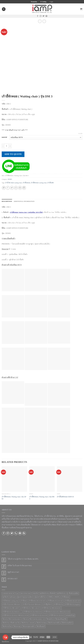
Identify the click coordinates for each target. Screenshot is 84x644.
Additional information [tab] (24, 201)
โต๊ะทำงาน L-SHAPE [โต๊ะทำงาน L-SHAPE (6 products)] (28, 623)
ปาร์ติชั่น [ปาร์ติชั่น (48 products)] (50, 597)
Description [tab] (7, 201)
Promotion (34, 2)
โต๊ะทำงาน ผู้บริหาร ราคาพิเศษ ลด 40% (23, 559)
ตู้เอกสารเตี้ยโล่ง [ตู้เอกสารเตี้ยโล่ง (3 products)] (40, 597)
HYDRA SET (12, 579)
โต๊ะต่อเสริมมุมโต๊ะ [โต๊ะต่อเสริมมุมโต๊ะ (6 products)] (61, 619)
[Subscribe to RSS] (24, 533)
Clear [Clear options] (80, 133)
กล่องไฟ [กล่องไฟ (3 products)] (35, 593)
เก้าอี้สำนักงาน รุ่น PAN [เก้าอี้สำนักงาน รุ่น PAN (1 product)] (56, 615)
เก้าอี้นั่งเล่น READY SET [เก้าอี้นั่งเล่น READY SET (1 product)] (73, 601)
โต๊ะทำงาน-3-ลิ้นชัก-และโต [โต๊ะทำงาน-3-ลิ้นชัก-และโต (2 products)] (11, 623)
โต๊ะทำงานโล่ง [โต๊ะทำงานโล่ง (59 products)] (7, 627)
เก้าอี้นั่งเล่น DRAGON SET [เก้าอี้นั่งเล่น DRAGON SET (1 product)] (37, 601)
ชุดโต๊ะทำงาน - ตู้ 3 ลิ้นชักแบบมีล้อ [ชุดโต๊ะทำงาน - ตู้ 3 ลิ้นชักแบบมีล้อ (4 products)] (68, 593)
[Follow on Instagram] (41, 16)
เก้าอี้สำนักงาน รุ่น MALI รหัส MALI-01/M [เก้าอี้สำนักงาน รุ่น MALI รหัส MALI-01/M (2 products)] (15, 615)
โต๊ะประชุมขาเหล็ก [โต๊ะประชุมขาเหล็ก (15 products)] (28, 627)
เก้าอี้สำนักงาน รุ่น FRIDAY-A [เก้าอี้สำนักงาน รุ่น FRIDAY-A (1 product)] (12, 612)
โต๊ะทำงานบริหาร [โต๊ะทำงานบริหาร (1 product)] (67, 623)
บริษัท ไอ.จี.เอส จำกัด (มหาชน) (20, 565)
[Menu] (4, 9)
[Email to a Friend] (16, 188)
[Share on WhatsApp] (4, 188)
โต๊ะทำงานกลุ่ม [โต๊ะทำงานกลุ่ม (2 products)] (41, 623)
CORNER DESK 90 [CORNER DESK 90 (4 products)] (8, 593)
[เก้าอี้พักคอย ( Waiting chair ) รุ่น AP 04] (14, 479)
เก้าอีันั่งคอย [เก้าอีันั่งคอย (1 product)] (65, 597)
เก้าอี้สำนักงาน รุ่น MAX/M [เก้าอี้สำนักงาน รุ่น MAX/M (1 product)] (39, 615)
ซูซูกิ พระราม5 (13, 572)
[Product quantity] (6, 146)
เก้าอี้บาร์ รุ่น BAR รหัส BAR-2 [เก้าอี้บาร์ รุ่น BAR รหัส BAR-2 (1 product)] (32, 604)
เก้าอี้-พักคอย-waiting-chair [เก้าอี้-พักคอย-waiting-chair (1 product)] (11, 601)
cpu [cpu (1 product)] (17, 593)
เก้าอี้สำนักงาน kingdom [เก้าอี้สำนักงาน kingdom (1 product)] (72, 604)
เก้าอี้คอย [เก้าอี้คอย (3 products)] (24, 601)
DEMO (10, 179)
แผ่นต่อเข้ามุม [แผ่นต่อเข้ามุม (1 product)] (70, 615)
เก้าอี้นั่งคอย (26, 183)
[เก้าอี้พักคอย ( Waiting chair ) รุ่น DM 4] (42, 479)
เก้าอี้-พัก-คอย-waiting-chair (14, 183)
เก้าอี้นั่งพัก (51, 183)
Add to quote (13, 154)
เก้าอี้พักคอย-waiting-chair (39, 183)
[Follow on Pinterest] (46, 16)
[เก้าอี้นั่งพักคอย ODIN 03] (70, 479)
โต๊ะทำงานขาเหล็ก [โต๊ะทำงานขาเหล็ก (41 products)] (54, 623)
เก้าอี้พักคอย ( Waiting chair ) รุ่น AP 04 (14, 498)
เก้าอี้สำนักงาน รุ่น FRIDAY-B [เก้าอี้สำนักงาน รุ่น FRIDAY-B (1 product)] (32, 612)
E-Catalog (43, 2)
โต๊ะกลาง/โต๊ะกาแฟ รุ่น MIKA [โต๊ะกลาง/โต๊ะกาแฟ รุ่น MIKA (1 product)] (12, 619)
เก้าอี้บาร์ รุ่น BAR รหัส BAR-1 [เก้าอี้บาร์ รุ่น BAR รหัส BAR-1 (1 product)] (12, 604)
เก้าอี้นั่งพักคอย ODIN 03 (65, 497)
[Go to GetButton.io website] (5, 642)
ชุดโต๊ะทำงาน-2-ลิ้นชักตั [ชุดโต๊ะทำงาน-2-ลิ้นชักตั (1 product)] (47, 593)
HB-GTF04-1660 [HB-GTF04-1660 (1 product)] (26, 593)
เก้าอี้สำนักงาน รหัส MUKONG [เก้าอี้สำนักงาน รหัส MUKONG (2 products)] (51, 608)
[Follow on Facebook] (38, 16)
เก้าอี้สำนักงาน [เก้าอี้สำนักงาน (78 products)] (58, 604)
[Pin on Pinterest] (20, 188)
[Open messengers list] (5, 637)
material (4, 137)
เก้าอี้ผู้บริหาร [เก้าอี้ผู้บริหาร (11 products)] (48, 604)
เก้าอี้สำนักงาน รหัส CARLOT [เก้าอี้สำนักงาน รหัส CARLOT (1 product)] (31, 608)
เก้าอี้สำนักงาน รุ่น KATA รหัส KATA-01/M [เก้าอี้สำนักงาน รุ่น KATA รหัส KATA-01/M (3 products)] (57, 612)
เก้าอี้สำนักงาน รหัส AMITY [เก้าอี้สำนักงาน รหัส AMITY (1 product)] (11, 608)
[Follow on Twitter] (43, 16)
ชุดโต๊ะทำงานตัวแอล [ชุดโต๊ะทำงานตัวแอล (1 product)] (9, 597)
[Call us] (16, 533)
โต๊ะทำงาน (39, 516)
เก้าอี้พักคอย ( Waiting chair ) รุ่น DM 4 (42, 498)
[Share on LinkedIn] (24, 188)
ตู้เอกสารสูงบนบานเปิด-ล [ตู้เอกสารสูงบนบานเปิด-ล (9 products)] (25, 597)
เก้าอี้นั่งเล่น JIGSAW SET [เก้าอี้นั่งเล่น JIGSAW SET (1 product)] (55, 601)
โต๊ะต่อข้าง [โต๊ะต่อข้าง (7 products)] (50, 619)
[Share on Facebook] (8, 188)
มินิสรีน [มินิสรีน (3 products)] (57, 597)
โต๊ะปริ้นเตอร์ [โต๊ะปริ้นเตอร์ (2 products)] (41, 627)
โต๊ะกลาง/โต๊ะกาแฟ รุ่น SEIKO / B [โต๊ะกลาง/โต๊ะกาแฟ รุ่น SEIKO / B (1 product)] (34, 619)
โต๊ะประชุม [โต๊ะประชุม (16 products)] (17, 627)
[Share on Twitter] (12, 188)
